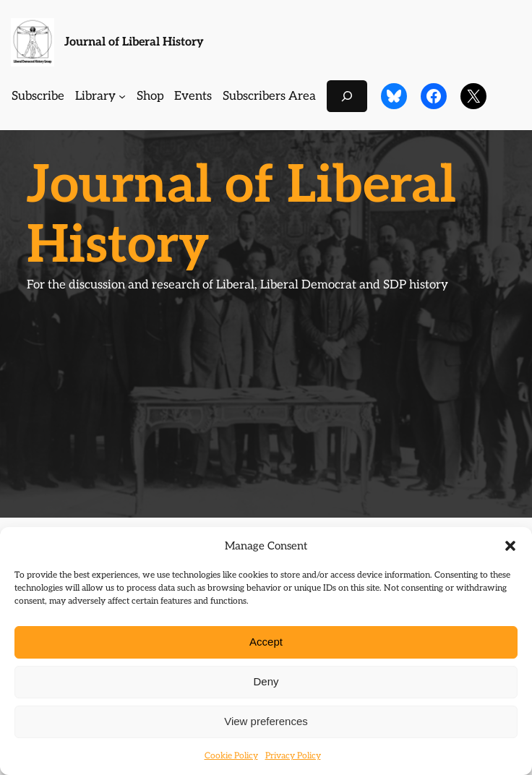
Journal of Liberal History (134, 42)
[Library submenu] (122, 96)
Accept (266, 642)
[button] (510, 546)
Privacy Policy (293, 756)
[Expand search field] (347, 96)
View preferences (266, 721)
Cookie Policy (231, 756)
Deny (266, 681)
